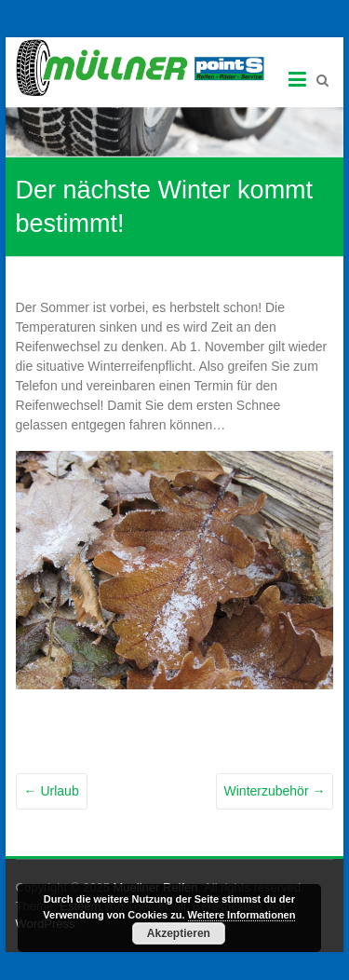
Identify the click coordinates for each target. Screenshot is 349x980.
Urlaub (52, 791)
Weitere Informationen (242, 915)
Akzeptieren (179, 933)
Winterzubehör (275, 791)
